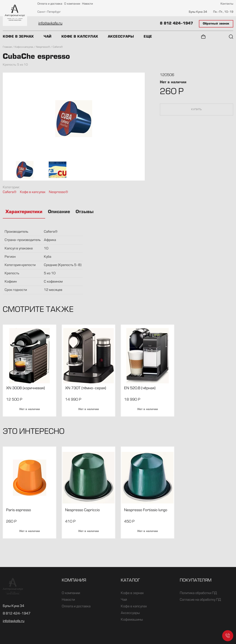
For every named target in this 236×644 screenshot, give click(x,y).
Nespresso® (58, 192)
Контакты (227, 4)
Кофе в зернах (18, 37)
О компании (72, 4)
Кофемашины (132, 620)
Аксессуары (121, 37)
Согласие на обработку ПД (200, 600)
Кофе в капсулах (80, 37)
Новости (87, 4)
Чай (48, 37)
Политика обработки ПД (198, 593)
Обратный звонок (216, 24)
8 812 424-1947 (176, 24)
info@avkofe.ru (50, 24)
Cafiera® (10, 192)
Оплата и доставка (50, 4)
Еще (148, 37)
